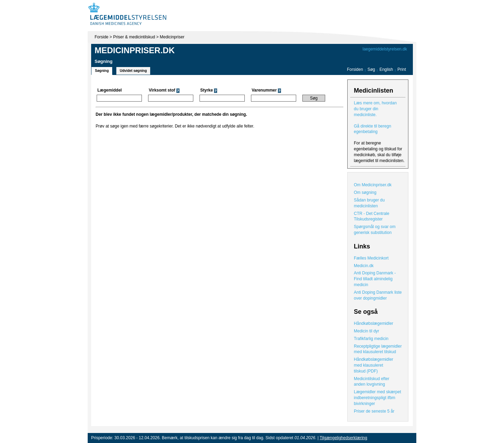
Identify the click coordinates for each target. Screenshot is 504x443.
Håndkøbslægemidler (374, 323)
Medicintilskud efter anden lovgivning (372, 382)
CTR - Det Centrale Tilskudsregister (372, 216)
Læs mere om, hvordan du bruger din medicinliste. (375, 109)
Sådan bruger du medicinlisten (369, 203)
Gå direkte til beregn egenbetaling (372, 129)
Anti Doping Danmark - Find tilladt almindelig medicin (375, 279)
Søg (371, 69)
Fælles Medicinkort (371, 258)
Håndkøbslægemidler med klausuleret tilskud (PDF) (374, 365)
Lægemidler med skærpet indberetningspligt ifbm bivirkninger (377, 398)
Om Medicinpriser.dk (373, 185)
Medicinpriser (172, 37)
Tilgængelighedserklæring (343, 438)
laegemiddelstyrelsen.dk (385, 49)
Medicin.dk (364, 266)
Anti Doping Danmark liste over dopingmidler (378, 295)
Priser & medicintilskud (134, 37)
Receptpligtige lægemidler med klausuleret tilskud (378, 349)
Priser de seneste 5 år (374, 411)
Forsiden (355, 69)
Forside (101, 37)
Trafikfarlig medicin (371, 339)
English (387, 69)
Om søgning (365, 192)
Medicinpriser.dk (135, 50)
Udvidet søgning (133, 71)
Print (402, 69)
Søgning (102, 71)
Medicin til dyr (366, 331)
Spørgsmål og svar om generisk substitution (375, 230)
